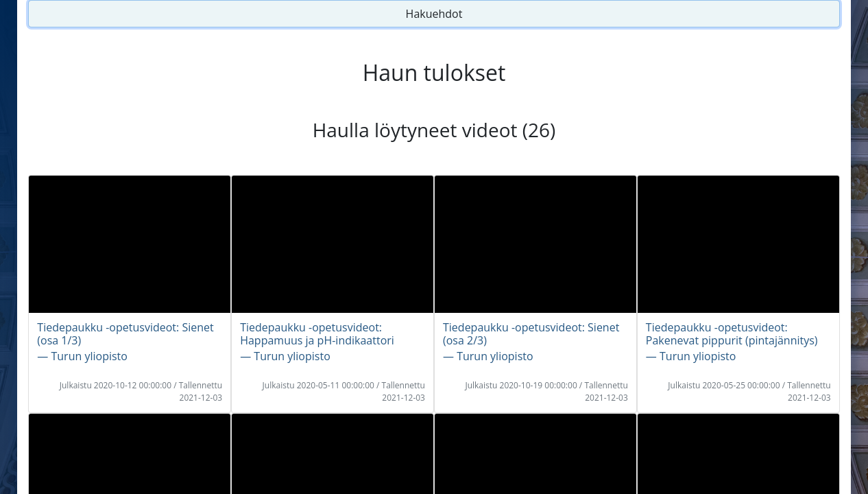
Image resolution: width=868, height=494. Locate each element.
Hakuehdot (434, 14)
